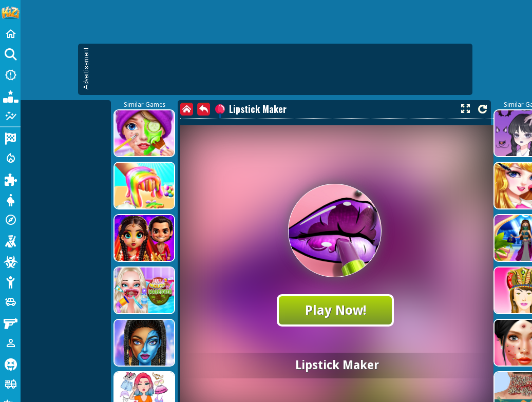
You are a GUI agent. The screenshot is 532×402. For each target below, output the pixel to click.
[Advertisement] (103, 149)
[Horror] (10, 363)
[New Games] (10, 75)
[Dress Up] (10, 199)
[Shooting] (10, 240)
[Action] (10, 158)
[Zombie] (10, 261)
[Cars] (10, 302)
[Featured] (10, 116)
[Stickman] (10, 281)
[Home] (10, 34)
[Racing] (10, 138)
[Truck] (10, 384)
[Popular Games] (10, 95)
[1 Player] (10, 343)
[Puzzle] (10, 179)
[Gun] (10, 322)
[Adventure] (10, 220)
